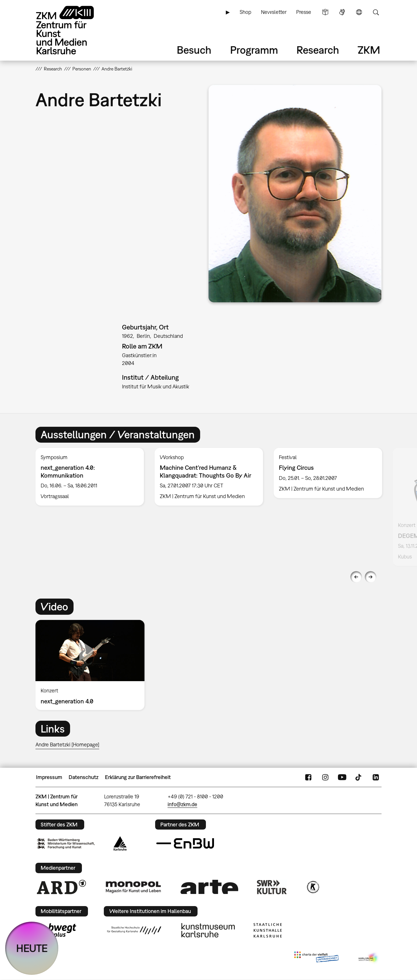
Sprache (359, 12)
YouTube (342, 777)
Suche (376, 12)
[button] (295, 193)
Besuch (194, 50)
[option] (90, 477)
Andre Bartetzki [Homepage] (67, 745)
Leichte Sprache (325, 12)
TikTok (359, 777)
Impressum (49, 777)
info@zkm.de (182, 804)
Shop (245, 12)
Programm (254, 50)
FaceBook (308, 777)
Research (318, 50)
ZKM (369, 50)
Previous (356, 577)
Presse (304, 12)
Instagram (325, 777)
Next (371, 577)
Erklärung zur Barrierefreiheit (138, 777)
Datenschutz (83, 777)
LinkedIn (376, 777)
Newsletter (274, 12)
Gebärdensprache (342, 12)
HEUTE (32, 948)
